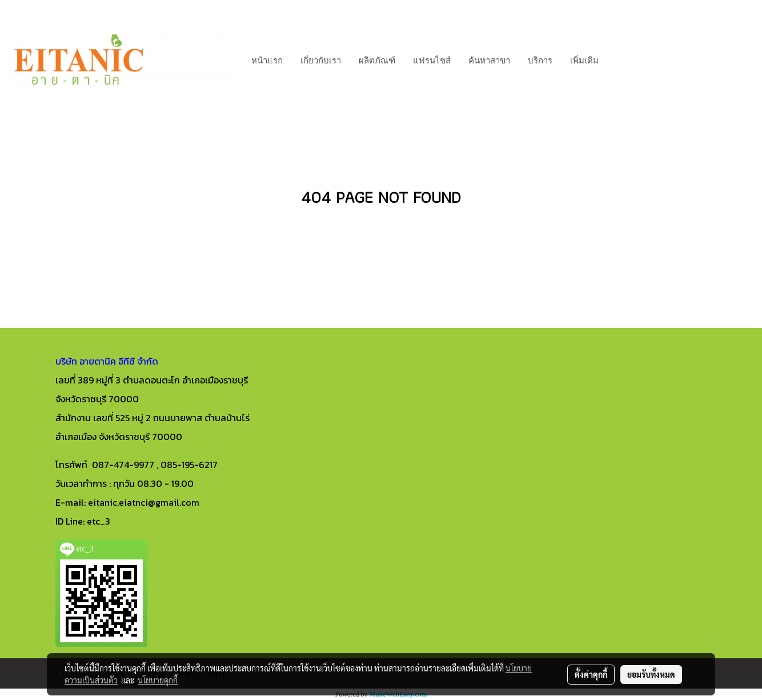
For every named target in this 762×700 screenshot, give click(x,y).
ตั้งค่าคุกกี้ (591, 674)
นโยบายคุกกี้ (158, 680)
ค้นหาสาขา (489, 59)
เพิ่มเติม (584, 59)
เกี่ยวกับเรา (321, 59)
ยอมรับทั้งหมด (651, 674)
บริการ (540, 59)
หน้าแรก (267, 59)
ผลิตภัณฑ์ (377, 59)
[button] (617, 59)
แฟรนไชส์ (432, 59)
